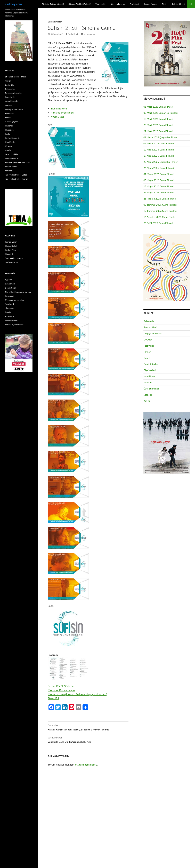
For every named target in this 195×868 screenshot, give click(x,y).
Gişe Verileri (150, 370)
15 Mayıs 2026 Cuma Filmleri (159, 186)
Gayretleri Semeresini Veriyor (18, 292)
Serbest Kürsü (11, 262)
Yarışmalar (10, 171)
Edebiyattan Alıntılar (14, 109)
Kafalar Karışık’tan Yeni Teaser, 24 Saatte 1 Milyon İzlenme (88, 727)
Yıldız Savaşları (12, 320)
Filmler (165, 4)
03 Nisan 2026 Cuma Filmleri (159, 143)
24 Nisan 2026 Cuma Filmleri (159, 168)
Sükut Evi (53, 698)
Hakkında (9, 130)
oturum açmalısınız (86, 764)
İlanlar (8, 134)
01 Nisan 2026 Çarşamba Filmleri (161, 137)
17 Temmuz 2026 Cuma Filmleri (160, 211)
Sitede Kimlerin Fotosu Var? (17, 162)
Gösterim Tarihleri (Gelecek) (80, 4)
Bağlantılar (10, 85)
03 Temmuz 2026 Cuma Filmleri (160, 205)
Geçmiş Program (151, 4)
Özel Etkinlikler (55, 22)
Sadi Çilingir (73, 34)
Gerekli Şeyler (151, 364)
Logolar (8, 150)
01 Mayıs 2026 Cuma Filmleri (159, 174)
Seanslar (148, 395)
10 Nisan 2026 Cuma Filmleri (159, 150)
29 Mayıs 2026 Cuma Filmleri (159, 192)
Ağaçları (9, 280)
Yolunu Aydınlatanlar (14, 325)
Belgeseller (149, 321)
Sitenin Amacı (11, 167)
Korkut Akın (10, 250)
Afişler (8, 81)
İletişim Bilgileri (178, 4)
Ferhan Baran (11, 242)
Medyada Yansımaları (14, 300)
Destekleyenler (12, 101)
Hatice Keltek (11, 246)
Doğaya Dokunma (153, 333)
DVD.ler (148, 340)
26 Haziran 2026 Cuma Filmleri (160, 199)
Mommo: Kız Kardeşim (61, 690)
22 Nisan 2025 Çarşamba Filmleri (161, 162)
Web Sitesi (58, 117)
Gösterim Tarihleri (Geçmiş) (53, 4)
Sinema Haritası (12, 158)
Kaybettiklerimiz (12, 138)
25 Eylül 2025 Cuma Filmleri (158, 223)
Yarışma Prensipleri (62, 112)
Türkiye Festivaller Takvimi (17, 179)
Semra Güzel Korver (14, 258)
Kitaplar (148, 382)
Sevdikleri (9, 304)
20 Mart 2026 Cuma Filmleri (158, 125)
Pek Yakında (135, 4)
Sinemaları (10, 308)
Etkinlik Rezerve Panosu (16, 77)
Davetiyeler (10, 97)
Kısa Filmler (149, 376)
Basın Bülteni (59, 108)
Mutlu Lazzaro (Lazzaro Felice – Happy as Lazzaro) (77, 694)
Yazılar (147, 401)
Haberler (9, 126)
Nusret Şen (10, 254)
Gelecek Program (118, 4)
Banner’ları (10, 284)
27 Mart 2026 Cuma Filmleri (158, 131)
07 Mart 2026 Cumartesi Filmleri (161, 113)
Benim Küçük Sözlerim (61, 686)
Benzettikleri (150, 327)
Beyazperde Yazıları (14, 93)
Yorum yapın (89, 34)
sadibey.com (13, 4)
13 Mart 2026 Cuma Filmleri (158, 119)
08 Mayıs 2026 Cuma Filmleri (159, 180)
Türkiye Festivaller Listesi (16, 175)
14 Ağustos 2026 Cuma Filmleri (160, 217)
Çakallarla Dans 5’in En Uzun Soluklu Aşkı (88, 739)
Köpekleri (9, 296)
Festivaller (149, 346)
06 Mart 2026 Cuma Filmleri (158, 107)
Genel (147, 358)
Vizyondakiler (101, 4)
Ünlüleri (9, 312)
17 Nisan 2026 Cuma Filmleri (159, 156)
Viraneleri (9, 316)
